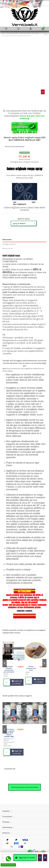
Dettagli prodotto (9, 244)
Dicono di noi (8, 248)
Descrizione (7, 240)
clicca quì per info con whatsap (32, 117)
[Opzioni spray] (24, 223)
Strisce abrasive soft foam (31, 668)
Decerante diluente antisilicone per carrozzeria (9, 669)
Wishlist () (20, 4)
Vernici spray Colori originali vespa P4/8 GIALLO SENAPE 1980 (9, 733)
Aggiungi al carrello (25, 858)
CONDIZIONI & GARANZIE (24, 611)
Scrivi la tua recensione (15, 146)
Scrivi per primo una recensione (24, 787)
